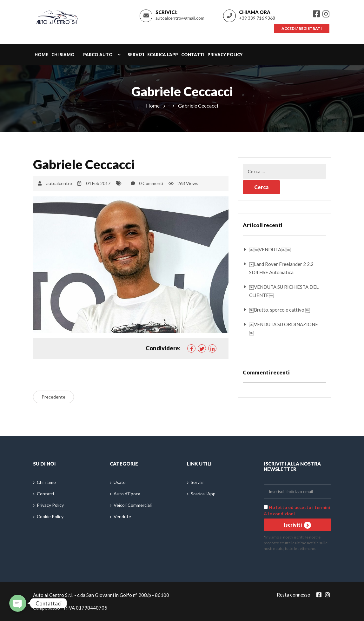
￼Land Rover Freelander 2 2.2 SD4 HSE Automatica (281, 268)
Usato (120, 482)
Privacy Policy (225, 55)
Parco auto (98, 55)
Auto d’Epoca (127, 494)
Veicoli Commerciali (133, 505)
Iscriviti (297, 525)
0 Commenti (151, 183)
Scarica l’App (163, 55)
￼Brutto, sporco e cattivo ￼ (280, 310)
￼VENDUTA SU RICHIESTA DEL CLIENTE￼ (284, 291)
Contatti (193, 55)
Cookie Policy (50, 516)
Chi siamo (63, 55)
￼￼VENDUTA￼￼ (270, 249)
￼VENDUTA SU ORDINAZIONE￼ (284, 328)
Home (41, 55)
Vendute (122, 516)
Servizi (136, 55)
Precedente (53, 397)
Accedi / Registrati (301, 28)
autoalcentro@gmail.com (180, 18)
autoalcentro (59, 183)
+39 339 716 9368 (257, 18)
